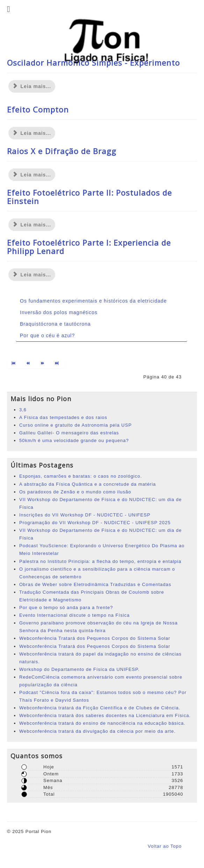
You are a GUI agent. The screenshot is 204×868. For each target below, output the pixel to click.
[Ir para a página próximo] (43, 364)
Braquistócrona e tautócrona (55, 324)
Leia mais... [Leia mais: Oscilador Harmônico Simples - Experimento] (32, 86)
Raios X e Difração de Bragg (62, 151)
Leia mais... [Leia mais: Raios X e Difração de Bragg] (32, 175)
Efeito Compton (38, 109)
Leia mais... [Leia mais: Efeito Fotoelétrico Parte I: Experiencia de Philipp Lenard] (32, 275)
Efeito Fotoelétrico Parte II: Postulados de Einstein (89, 197)
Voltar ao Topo (165, 846)
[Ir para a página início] (14, 364)
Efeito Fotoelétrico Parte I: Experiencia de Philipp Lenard (89, 247)
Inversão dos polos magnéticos (59, 312)
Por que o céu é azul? (47, 335)
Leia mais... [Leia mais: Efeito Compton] (32, 133)
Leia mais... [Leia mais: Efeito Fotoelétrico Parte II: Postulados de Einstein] (32, 225)
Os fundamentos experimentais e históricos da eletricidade (93, 301)
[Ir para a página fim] (57, 364)
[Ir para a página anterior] (28, 364)
